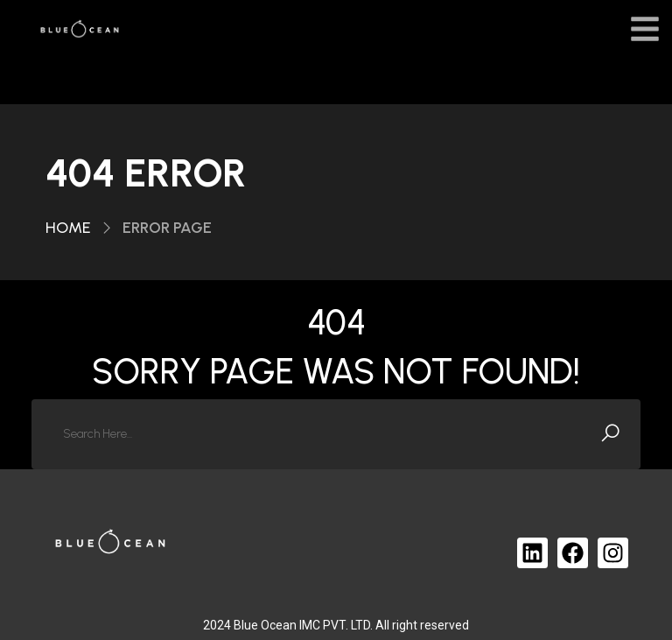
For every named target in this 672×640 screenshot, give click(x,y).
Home (68, 228)
